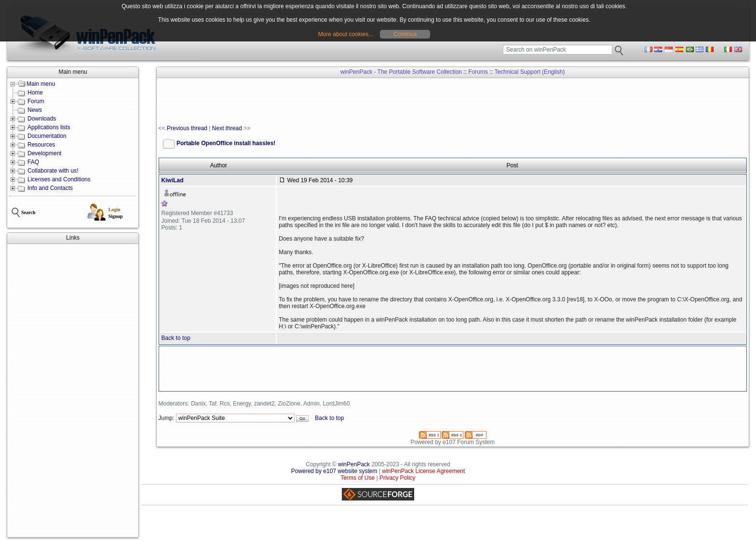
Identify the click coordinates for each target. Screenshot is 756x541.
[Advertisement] (73, 391)
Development (45, 153)
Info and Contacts (50, 188)
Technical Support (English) (529, 72)
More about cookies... (346, 34)
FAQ (33, 162)
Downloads (42, 119)
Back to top (176, 338)
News (35, 110)
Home (35, 93)
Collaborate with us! (53, 171)
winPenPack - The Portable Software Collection (401, 72)
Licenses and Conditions (59, 179)
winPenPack (354, 464)
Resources (41, 145)
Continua (405, 34)
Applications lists (49, 127)
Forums (478, 72)
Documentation (47, 136)
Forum (36, 101)
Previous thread (187, 128)
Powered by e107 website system (334, 471)
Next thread (227, 128)
